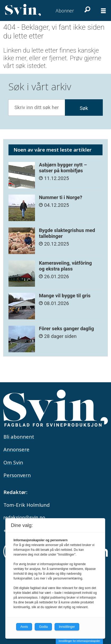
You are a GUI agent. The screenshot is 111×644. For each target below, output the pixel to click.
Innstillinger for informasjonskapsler (79, 641)
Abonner (65, 11)
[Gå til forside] (23, 10)
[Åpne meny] (103, 11)
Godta (43, 627)
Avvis (24, 627)
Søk (84, 108)
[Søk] (87, 9)
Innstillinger (67, 627)
